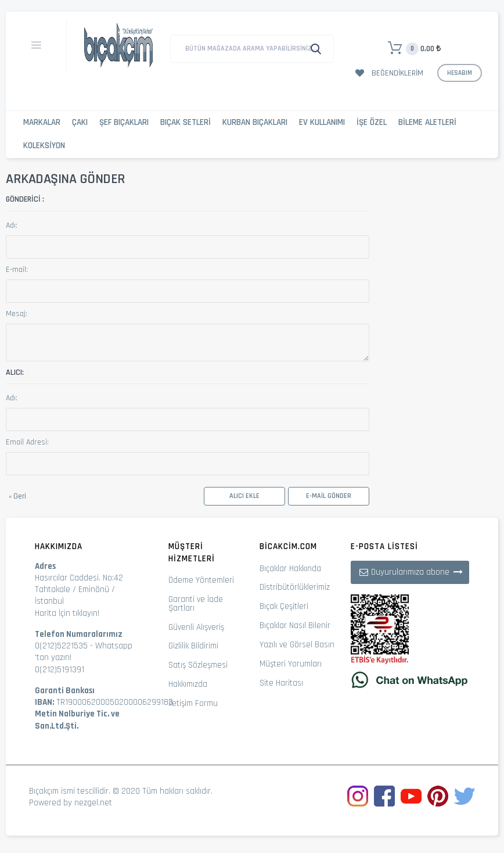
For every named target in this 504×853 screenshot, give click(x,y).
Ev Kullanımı (322, 122)
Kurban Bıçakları (255, 122)
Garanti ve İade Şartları (196, 604)
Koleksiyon (44, 146)
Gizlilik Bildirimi (193, 646)
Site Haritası (281, 683)
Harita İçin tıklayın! (67, 613)
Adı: (12, 225)
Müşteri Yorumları (291, 664)
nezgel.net (93, 803)
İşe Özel (372, 122)
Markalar (42, 122)
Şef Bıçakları (124, 122)
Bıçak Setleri (186, 122)
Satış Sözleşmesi (198, 665)
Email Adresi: (27, 442)
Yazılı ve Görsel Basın (297, 645)
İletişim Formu (193, 703)
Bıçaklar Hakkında (290, 569)
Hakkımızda (188, 684)
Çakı (80, 122)
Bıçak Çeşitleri (284, 606)
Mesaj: (17, 314)
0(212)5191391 (60, 670)
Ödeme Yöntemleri (201, 580)
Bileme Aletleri (427, 122)
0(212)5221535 (61, 646)
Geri (17, 496)
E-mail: (17, 270)
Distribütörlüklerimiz (295, 587)
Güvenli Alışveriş (196, 627)
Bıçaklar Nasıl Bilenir (295, 626)
